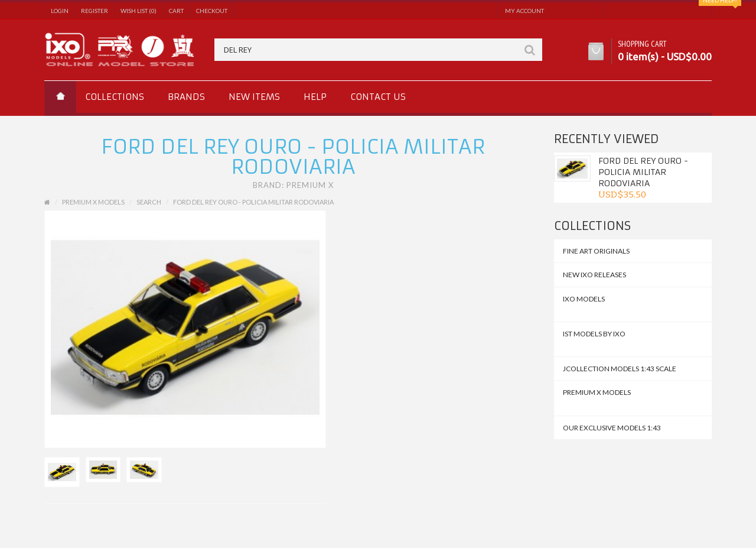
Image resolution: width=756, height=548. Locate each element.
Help (315, 97)
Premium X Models (597, 392)
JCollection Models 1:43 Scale (620, 369)
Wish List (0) (139, 11)
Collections (115, 97)
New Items (254, 97)
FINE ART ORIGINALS (596, 251)
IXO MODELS (584, 299)
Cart (176, 11)
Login (60, 11)
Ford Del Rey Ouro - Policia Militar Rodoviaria (643, 172)
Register (94, 11)
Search (149, 202)
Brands (186, 97)
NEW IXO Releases (594, 275)
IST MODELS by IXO (594, 334)
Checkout (212, 11)
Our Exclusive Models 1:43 (612, 428)
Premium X (310, 185)
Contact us (378, 97)
